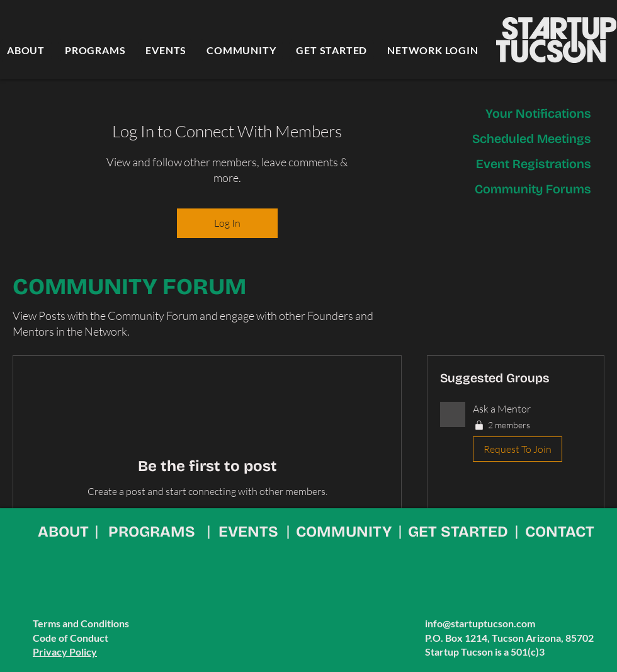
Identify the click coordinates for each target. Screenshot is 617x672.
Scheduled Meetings (532, 139)
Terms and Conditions (81, 623)
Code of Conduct (71, 638)
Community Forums (533, 189)
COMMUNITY (344, 532)
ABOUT (63, 532)
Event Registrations (534, 164)
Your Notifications (538, 113)
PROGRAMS (152, 532)
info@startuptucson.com (480, 623)
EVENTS (248, 532)
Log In (227, 223)
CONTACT (560, 532)
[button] (516, 435)
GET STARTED (458, 532)
